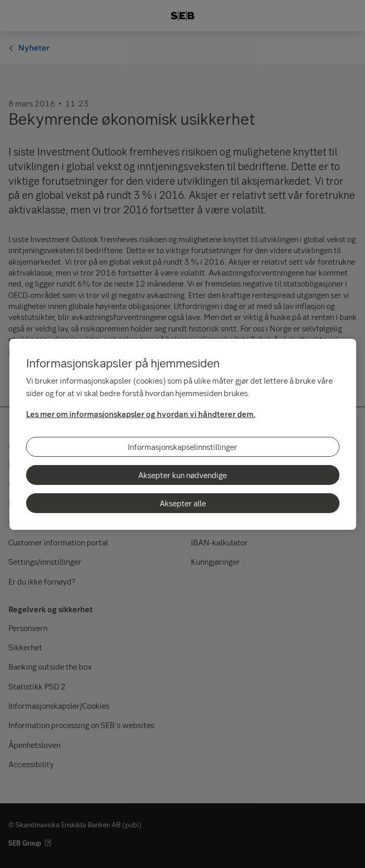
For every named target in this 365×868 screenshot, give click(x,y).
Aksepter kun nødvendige (182, 475)
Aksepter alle (183, 503)
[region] (183, 434)
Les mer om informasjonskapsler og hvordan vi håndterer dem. (141, 414)
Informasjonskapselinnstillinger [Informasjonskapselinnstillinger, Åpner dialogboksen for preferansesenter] (182, 447)
